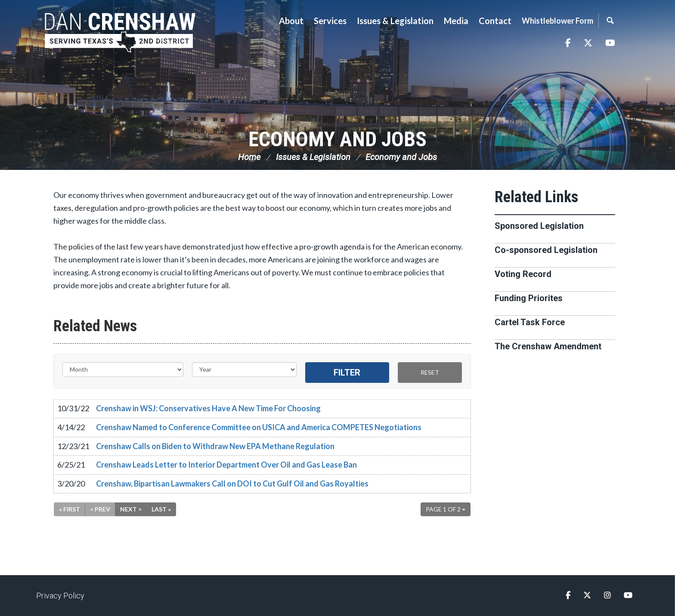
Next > (131, 509)
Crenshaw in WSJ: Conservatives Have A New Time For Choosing (208, 408)
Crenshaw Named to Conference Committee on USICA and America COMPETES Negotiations (259, 427)
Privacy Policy (60, 596)
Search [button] (610, 20)
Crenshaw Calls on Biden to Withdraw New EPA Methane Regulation (215, 446)
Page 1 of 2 (446, 509)
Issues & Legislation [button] (395, 21)
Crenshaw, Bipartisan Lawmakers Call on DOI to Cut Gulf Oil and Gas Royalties (232, 484)
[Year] (244, 370)
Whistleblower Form (557, 21)
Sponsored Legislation (539, 226)
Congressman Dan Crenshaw (120, 33)
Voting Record (523, 274)
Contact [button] (495, 21)
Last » (161, 509)
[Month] (123, 370)
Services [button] (330, 21)
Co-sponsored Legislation (546, 250)
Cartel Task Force (530, 322)
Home (249, 157)
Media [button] (456, 21)
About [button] (291, 21)
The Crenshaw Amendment (548, 346)
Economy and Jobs (337, 139)
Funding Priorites (529, 298)
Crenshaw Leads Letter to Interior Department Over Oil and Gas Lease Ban (226, 465)
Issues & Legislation (313, 157)
